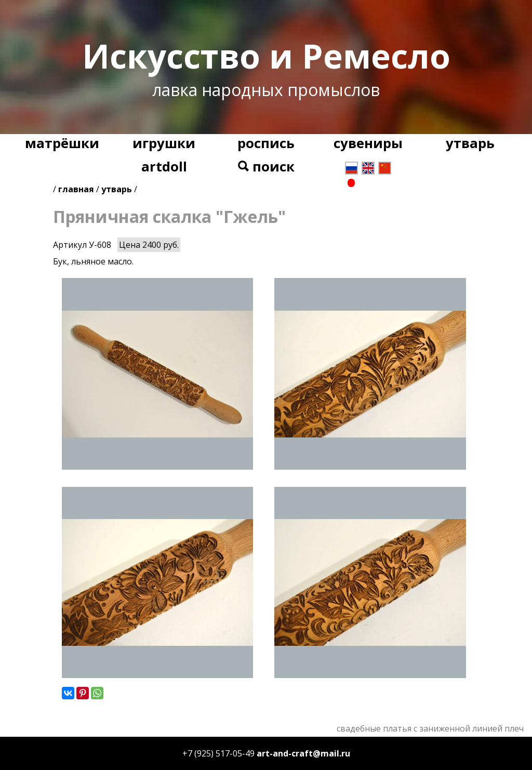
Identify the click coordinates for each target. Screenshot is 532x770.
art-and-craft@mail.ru (303, 753)
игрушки (164, 143)
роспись (266, 143)
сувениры (368, 143)
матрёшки (62, 143)
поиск (266, 167)
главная (76, 189)
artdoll (164, 167)
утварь (470, 143)
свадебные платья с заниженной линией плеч (430, 728)
